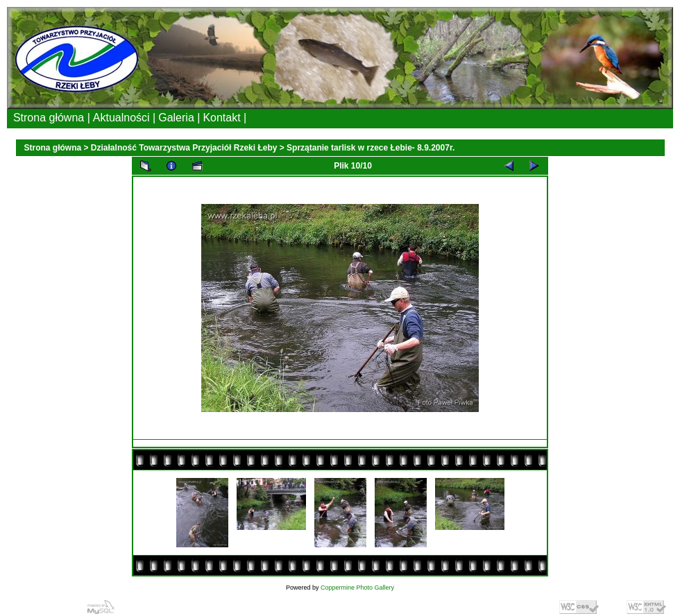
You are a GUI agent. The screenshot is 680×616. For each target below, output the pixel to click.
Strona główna (53, 148)
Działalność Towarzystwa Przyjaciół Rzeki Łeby (184, 148)
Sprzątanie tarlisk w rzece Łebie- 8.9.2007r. (371, 148)
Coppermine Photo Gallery (357, 588)
